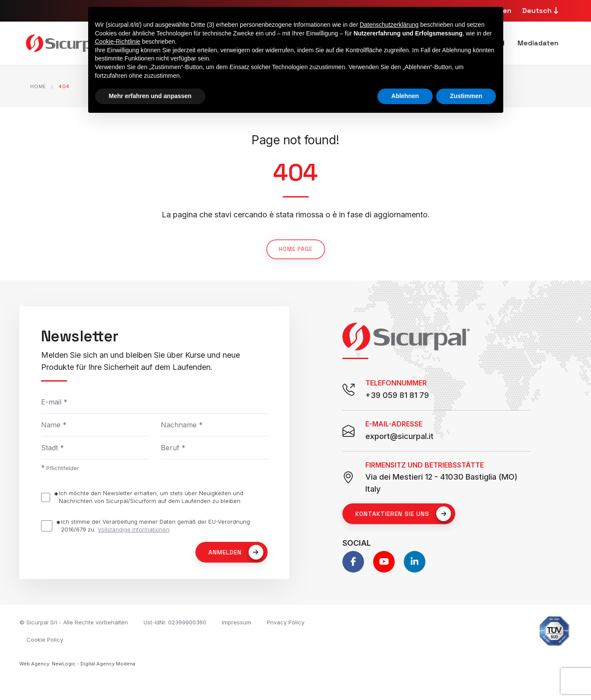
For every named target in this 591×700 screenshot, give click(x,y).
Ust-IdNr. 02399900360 (175, 622)
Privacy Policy (286, 622)
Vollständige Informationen (134, 529)
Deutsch (541, 11)
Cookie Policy (45, 640)
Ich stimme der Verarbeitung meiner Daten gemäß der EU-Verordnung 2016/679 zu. (155, 526)
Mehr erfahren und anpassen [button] (150, 96)
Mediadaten (538, 43)
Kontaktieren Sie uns (403, 514)
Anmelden (236, 552)
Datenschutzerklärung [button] (389, 25)
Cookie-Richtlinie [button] (118, 41)
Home (38, 86)
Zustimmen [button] (466, 96)
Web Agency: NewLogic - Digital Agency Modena (77, 664)
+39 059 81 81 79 (397, 395)
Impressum (236, 622)
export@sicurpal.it (399, 436)
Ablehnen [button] (405, 96)
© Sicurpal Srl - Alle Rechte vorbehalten (74, 622)
